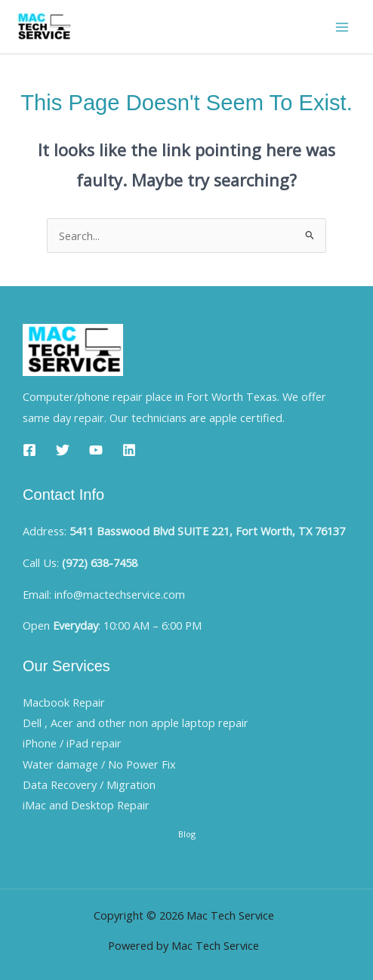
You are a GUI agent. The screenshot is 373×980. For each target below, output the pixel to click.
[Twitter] (63, 450)
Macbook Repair (64, 702)
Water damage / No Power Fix (99, 764)
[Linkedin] (129, 450)
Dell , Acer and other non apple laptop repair (136, 723)
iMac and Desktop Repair (86, 805)
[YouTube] (96, 450)
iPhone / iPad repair (72, 743)
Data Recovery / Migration (89, 784)
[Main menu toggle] (342, 27)
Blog (187, 834)
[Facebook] (29, 450)
